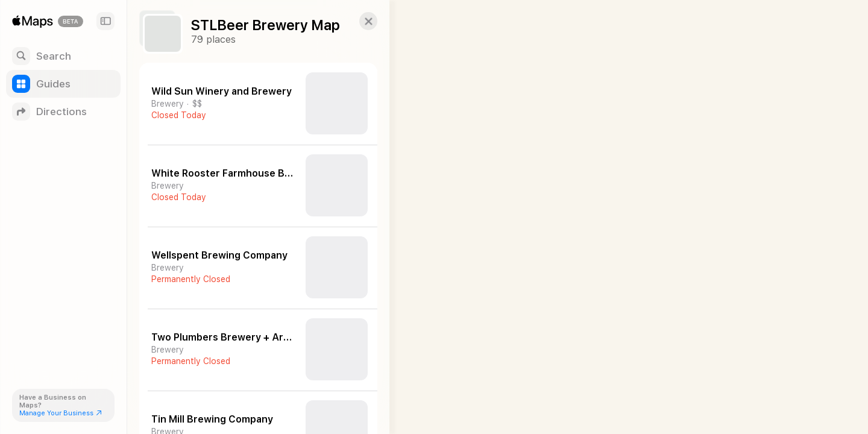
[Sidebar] (105, 21)
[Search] (63, 56)
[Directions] (63, 112)
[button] (359, 21)
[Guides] (63, 84)
